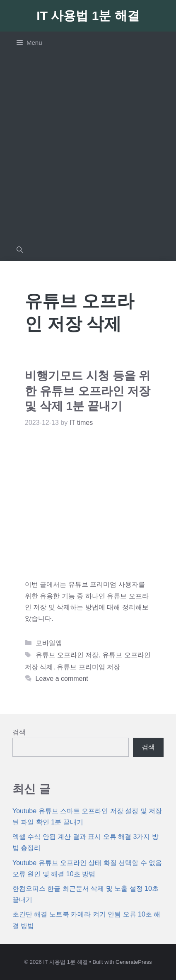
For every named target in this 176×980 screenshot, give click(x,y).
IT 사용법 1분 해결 (88, 16)
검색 (19, 732)
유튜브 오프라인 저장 (67, 655)
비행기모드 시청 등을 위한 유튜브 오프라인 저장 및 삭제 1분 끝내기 (88, 391)
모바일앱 (49, 643)
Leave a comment (62, 679)
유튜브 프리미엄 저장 (88, 667)
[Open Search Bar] (20, 250)
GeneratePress (134, 962)
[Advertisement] (88, 146)
